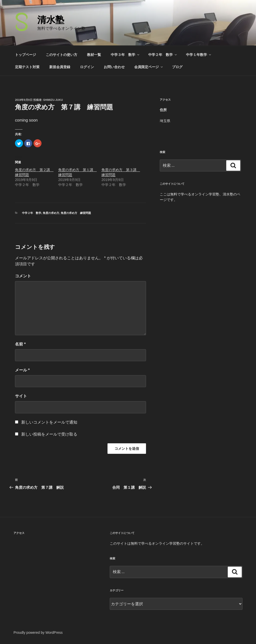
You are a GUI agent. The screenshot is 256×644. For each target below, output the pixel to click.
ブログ (177, 67)
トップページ (25, 55)
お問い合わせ (114, 67)
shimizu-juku (53, 100)
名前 (20, 344)
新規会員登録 (60, 67)
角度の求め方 (51, 213)
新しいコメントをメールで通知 (49, 422)
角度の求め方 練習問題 (76, 213)
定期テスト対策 (27, 67)
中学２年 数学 (163, 55)
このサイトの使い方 (61, 55)
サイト (21, 396)
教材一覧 (94, 55)
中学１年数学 (199, 55)
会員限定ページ (149, 67)
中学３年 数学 (125, 55)
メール (22, 370)
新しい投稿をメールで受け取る (49, 434)
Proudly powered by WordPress (38, 633)
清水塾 (51, 20)
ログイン (87, 67)
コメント (23, 276)
